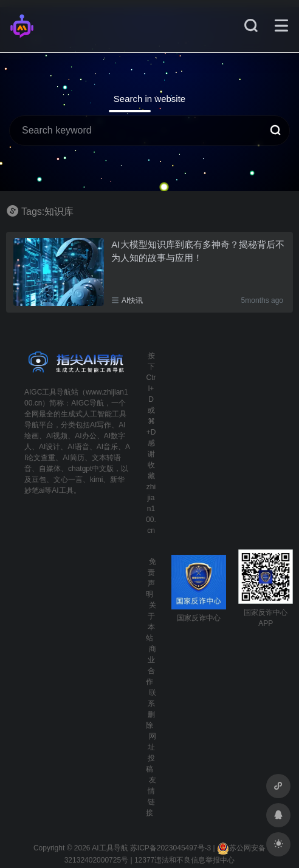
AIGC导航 (87, 403)
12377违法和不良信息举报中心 (184, 860)
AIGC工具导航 (48, 392)
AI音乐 (107, 447)
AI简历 (73, 458)
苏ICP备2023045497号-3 (170, 848)
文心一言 (68, 480)
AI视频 (57, 436)
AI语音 (78, 447)
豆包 (39, 480)
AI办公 (85, 436)
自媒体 (50, 469)
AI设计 (50, 447)
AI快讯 (132, 300)
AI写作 (101, 425)
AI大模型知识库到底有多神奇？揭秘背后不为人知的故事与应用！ (198, 251)
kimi (96, 480)
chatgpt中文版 (91, 469)
